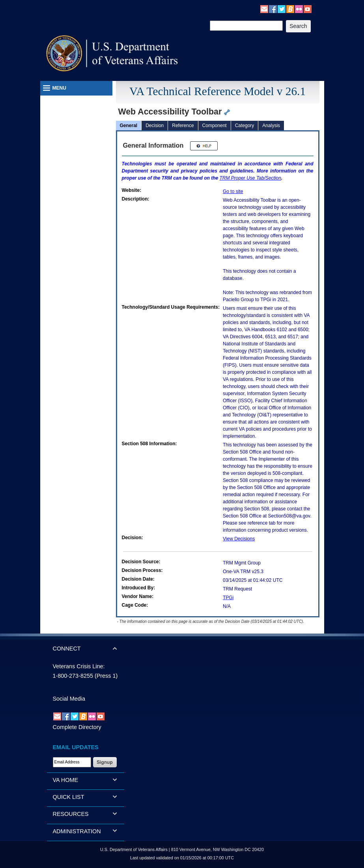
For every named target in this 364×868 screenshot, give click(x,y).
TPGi (228, 598)
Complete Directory (77, 727)
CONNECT (67, 649)
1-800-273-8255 (73, 676)
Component (215, 126)
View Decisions (239, 539)
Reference (183, 126)
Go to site (233, 191)
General (129, 126)
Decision (155, 126)
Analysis (271, 126)
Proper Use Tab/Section (250, 178)
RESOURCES (71, 814)
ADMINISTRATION (77, 831)
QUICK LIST (69, 797)
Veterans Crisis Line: (79, 666)
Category (245, 126)
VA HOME (66, 780)
